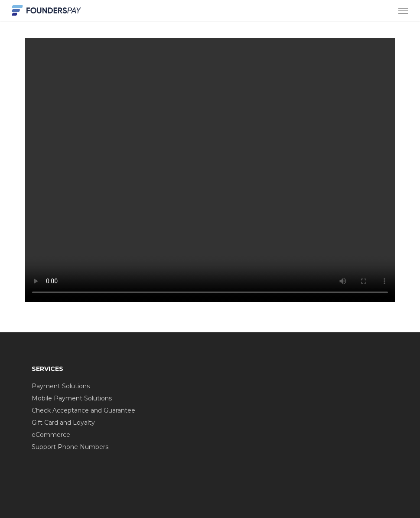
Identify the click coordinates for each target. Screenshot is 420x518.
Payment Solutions (61, 386)
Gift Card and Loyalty (63, 423)
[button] (403, 10)
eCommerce (51, 435)
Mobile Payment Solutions (72, 398)
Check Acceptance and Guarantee (83, 410)
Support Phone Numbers (70, 447)
